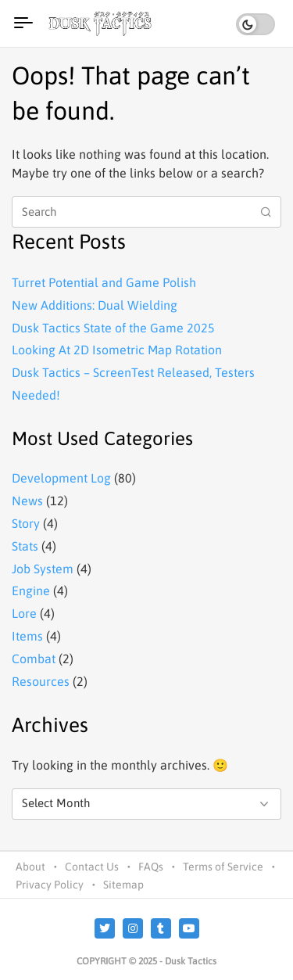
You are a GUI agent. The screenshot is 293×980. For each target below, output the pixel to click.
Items (27, 636)
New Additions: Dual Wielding (95, 305)
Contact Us (92, 867)
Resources (41, 681)
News (27, 501)
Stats (25, 546)
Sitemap (123, 885)
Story (26, 523)
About (30, 867)
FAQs (151, 867)
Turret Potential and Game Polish (104, 282)
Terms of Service (223, 867)
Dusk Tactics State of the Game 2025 (113, 328)
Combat (34, 659)
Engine (31, 591)
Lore (24, 613)
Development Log (61, 478)
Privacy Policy (50, 885)
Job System (43, 569)
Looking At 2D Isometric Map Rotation (117, 350)
